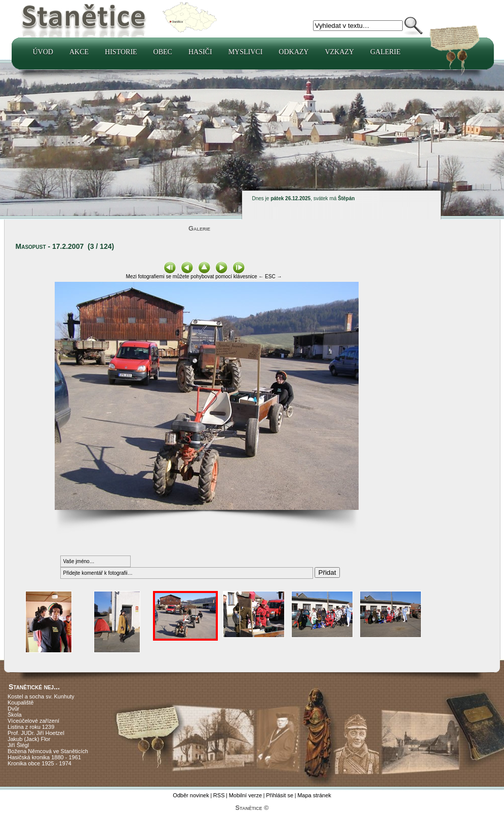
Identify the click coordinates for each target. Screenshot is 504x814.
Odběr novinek (191, 795)
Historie (121, 52)
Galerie (385, 52)
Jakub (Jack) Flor (29, 739)
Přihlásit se (280, 795)
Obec (163, 52)
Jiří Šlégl (18, 745)
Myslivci (246, 52)
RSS (219, 795)
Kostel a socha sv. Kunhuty (41, 696)
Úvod (43, 52)
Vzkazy (339, 52)
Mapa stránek (314, 795)
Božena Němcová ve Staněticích (48, 751)
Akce (79, 52)
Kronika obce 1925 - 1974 (40, 763)
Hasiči (200, 52)
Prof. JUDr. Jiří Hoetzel (36, 733)
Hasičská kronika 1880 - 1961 (44, 757)
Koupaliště (21, 702)
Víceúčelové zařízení (33, 721)
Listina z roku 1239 (31, 727)
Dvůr (13, 709)
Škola (15, 715)
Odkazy (294, 52)
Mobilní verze (245, 795)
